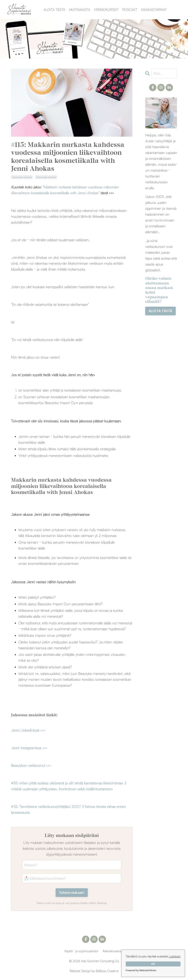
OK (153, 964)
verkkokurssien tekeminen (46, 177)
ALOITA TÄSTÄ (54, 10)
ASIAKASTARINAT (154, 10)
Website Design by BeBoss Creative (94, 971)
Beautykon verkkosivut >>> (31, 765)
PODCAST (130, 10)
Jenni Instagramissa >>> (29, 748)
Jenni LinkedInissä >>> (28, 730)
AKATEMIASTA (79, 10)
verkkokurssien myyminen (22, 177)
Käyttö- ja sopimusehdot (81, 951)
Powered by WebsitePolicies (141, 970)
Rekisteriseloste (113, 951)
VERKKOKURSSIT (106, 10)
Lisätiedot (175, 956)
